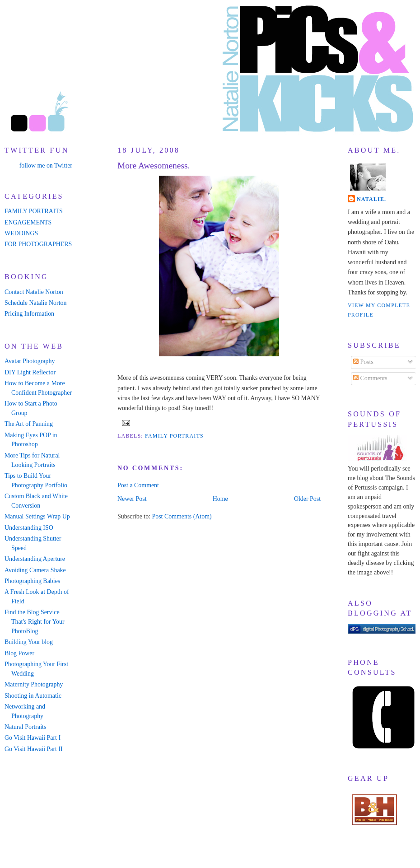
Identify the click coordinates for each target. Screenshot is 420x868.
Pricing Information (29, 314)
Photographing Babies (32, 581)
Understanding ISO (29, 528)
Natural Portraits (25, 727)
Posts (363, 362)
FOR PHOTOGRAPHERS (38, 244)
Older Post (307, 499)
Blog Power (19, 653)
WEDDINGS (21, 233)
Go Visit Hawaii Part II (34, 749)
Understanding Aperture (35, 559)
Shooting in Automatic (33, 696)
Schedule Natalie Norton (35, 303)
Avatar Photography (30, 361)
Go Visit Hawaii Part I (33, 738)
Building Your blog (29, 642)
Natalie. (371, 199)
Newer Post (132, 499)
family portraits (174, 436)
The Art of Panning (29, 424)
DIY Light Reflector (30, 372)
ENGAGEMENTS (28, 222)
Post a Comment (138, 485)
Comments (370, 378)
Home (220, 499)
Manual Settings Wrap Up (37, 516)
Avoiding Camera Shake (35, 570)
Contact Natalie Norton (34, 292)
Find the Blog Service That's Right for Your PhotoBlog (35, 622)
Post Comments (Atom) (182, 516)
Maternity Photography (34, 684)
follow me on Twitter (46, 166)
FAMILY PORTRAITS (34, 211)
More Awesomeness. (154, 166)
